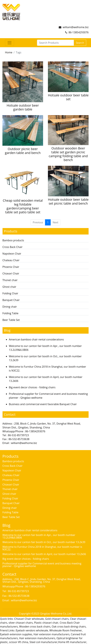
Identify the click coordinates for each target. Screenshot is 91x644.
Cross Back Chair (12, 247)
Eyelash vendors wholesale (32, 630)
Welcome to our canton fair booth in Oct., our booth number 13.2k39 (44, 542)
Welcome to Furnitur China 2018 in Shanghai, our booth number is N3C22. (42, 548)
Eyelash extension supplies (16, 634)
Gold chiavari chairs (57, 619)
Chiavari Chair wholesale (29, 619)
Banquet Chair (11, 300)
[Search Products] (55, 43)
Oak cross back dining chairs (69, 627)
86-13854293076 (79, 32)
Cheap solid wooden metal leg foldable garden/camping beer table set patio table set (23, 206)
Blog (7, 330)
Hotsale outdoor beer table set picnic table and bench (68, 201)
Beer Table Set (11, 320)
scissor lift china (19, 642)
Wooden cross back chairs (35, 627)
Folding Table (10, 313)
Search (80, 43)
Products (11, 231)
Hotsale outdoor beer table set (68, 97)
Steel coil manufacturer (43, 642)
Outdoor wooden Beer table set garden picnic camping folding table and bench (68, 154)
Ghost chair (9, 287)
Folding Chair (10, 293)
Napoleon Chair (12, 254)
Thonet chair (10, 280)
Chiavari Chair (11, 273)
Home (9, 52)
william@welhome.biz (76, 27)
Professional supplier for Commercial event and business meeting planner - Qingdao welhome (42, 565)
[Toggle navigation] (10, 43)
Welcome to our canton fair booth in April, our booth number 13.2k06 (44, 554)
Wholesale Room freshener (66, 630)
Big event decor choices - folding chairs (32, 387)
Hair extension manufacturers (52, 634)
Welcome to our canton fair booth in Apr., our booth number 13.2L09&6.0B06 (39, 536)
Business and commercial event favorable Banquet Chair (43, 404)
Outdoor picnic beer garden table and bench (23, 151)
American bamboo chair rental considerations (36, 339)
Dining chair (10, 307)
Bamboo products (13, 240)
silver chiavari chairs (21, 623)
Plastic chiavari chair (46, 623)
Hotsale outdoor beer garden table (23, 107)
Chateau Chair (11, 260)
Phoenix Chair (11, 267)
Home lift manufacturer (72, 642)
